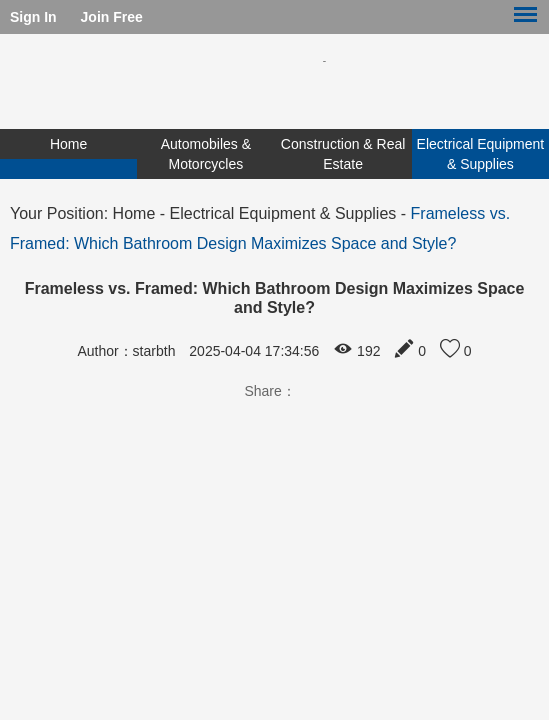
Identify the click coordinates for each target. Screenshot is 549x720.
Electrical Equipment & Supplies (481, 154)
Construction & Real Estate (343, 154)
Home (68, 144)
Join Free (112, 17)
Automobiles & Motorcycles (206, 154)
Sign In (33, 17)
